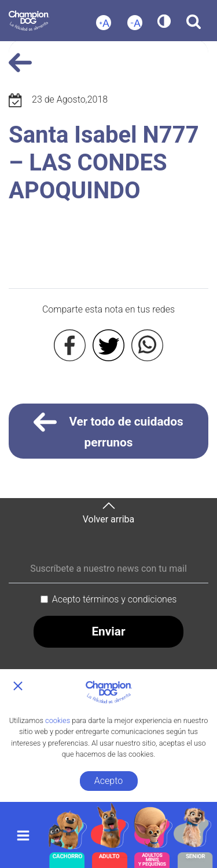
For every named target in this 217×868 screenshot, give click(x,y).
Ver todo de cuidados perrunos (108, 430)
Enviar (108, 631)
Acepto (108, 781)
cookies (58, 720)
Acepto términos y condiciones (115, 599)
